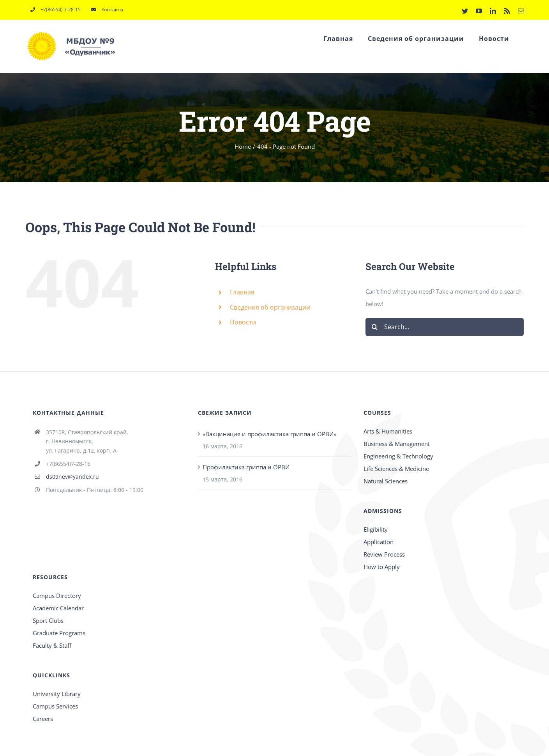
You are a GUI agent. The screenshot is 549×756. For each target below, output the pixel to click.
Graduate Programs (59, 633)
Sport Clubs (48, 620)
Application (379, 542)
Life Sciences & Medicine (396, 469)
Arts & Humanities (388, 431)
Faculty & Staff (52, 645)
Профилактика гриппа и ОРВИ (246, 467)
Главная (242, 292)
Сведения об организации (270, 307)
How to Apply (382, 567)
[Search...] (445, 327)
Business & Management (397, 444)
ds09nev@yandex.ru (72, 477)
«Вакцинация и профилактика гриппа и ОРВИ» (269, 434)
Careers (43, 719)
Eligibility (376, 529)
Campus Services (55, 706)
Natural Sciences (386, 481)
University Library (57, 694)
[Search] (375, 327)
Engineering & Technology (398, 456)
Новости (243, 322)
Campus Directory (57, 596)
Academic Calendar (58, 608)
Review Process (384, 554)
